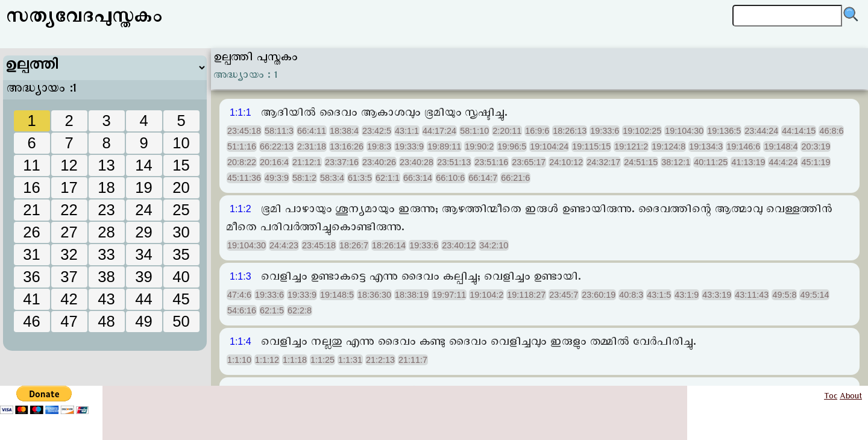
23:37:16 (342, 162)
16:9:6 (537, 131)
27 (69, 232)
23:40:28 (417, 162)
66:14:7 (483, 178)
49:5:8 (784, 295)
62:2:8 (300, 310)
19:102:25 (642, 131)
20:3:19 (816, 146)
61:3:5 (360, 178)
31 (31, 254)
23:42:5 (377, 131)
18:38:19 (412, 295)
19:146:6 (743, 146)
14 (143, 165)
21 (31, 210)
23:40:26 (379, 162)
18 (106, 187)
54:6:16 (242, 310)
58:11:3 (279, 131)
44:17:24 (439, 131)
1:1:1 (241, 112)
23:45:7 (564, 295)
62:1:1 (388, 178)
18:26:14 (389, 245)
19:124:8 (668, 146)
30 (181, 232)
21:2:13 (380, 360)
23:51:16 (491, 162)
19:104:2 (486, 295)
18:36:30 (374, 295)
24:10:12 (566, 162)
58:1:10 (474, 131)
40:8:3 (631, 295)
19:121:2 (631, 146)
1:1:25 (322, 360)
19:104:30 (684, 131)
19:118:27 (526, 295)
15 (181, 165)
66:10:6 (450, 178)
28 (106, 232)
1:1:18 (295, 360)
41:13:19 (748, 162)
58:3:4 (332, 178)
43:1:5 (659, 295)
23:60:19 (599, 295)
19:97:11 (449, 295)
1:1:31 (350, 360)
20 (181, 187)
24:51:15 (641, 162)
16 (31, 187)
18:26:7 (354, 245)
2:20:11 (507, 131)
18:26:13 (570, 131)
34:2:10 (494, 245)
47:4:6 (239, 295)
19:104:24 (549, 146)
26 (31, 232)
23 (106, 210)
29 (143, 232)
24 (143, 210)
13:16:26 (347, 146)
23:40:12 (459, 245)
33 (106, 254)
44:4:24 (783, 162)
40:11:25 (711, 162)
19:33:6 (605, 131)
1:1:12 (267, 360)
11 (31, 165)
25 (181, 210)
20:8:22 (242, 162)
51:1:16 (242, 146)
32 (69, 254)
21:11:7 (413, 360)
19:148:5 (337, 295)
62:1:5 (272, 310)
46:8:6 (831, 131)
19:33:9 (409, 146)
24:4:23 (284, 245)
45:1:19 (816, 162)
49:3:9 (277, 178)
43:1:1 (407, 131)
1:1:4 (241, 341)
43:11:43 (752, 295)
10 (181, 143)
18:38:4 (344, 131)
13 (106, 165)
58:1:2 (304, 178)
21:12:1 (307, 162)
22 (69, 210)
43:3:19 (717, 295)
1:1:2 (241, 209)
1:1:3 (241, 276)
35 (181, 254)
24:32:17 (603, 162)
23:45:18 (244, 131)
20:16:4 (274, 162)
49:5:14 (814, 295)
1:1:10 (239, 360)
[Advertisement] (105, 316)
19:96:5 (512, 146)
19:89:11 (444, 146)
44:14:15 (799, 131)
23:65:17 (529, 162)
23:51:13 (454, 162)
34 (143, 254)
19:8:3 (379, 146)
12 (69, 165)
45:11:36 (244, 178)
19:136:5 (724, 131)
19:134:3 (706, 146)
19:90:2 (479, 146)
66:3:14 (418, 178)
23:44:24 (761, 131)
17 (69, 187)
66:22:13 (277, 146)
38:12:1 (676, 162)
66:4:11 (312, 131)
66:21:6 (515, 178)
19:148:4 (781, 146)
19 (143, 187)
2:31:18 (312, 146)
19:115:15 (591, 146)
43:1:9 (687, 295)
